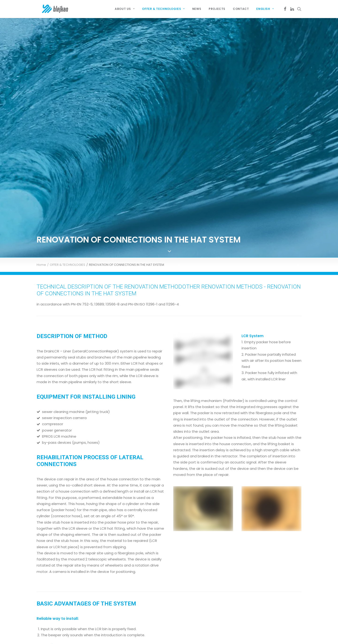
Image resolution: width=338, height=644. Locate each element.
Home (41, 211)
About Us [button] (125, 9)
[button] (285, 9)
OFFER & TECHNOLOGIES (67, 211)
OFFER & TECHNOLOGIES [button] (163, 9)
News (197, 9)
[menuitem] (125, 9)
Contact (241, 9)
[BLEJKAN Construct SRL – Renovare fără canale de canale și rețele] (50, 9)
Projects (217, 9)
